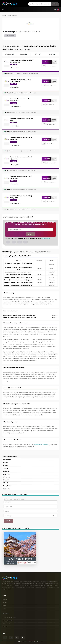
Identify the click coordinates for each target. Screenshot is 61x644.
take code (47, 62)
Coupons (23, 54)
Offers (38, 54)
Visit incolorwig (10, 36)
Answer (55, 315)
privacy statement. (46, 238)
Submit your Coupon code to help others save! (15, 499)
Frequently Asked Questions (9, 618)
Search (55, 4)
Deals (52, 54)
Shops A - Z (6, 603)
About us (5, 600)
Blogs (5, 606)
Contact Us (6, 627)
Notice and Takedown (8, 621)
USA (57, 10)
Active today (9, 54)
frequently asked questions (41, 444)
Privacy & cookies (7, 624)
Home (5, 609)
